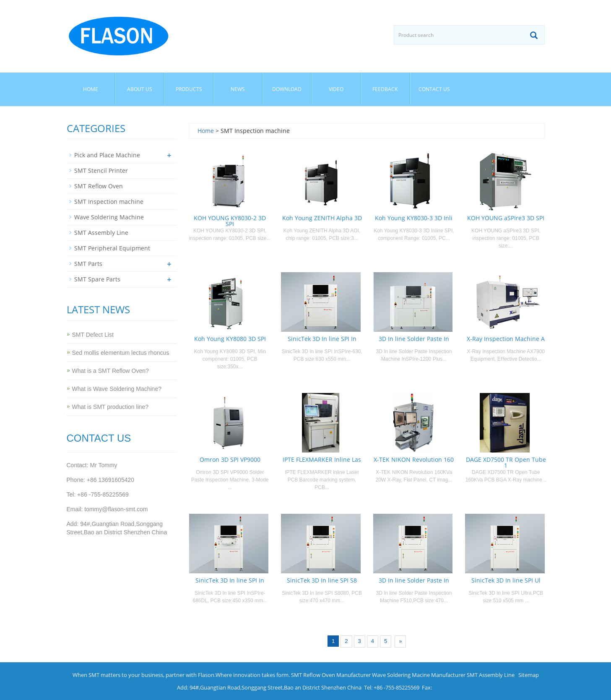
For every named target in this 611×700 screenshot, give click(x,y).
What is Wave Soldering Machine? (117, 389)
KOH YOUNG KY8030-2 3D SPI (230, 221)
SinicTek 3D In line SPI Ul (506, 580)
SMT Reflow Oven (99, 186)
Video (336, 89)
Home (91, 89)
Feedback (385, 89)
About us (140, 89)
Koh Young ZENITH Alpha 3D (322, 218)
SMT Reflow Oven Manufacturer (331, 675)
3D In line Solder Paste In (414, 339)
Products (189, 89)
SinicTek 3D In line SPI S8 (322, 580)
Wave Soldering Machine (109, 217)
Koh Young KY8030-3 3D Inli (414, 218)
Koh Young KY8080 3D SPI (230, 339)
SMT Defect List (93, 335)
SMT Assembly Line (101, 233)
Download (287, 89)
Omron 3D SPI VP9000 (230, 459)
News (238, 89)
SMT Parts (88, 264)
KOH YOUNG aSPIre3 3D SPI (506, 218)
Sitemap (529, 675)
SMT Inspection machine (109, 202)
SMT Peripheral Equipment (112, 248)
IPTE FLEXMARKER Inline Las (322, 459)
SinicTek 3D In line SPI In (322, 339)
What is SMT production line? (110, 407)
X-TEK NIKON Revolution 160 (414, 459)
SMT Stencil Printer (101, 170)
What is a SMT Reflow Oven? (110, 371)
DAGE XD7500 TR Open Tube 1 (506, 462)
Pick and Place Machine (107, 155)
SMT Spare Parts (97, 279)
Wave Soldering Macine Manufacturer (419, 675)
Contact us (434, 89)
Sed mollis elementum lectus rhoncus (121, 353)
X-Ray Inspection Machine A (506, 339)
